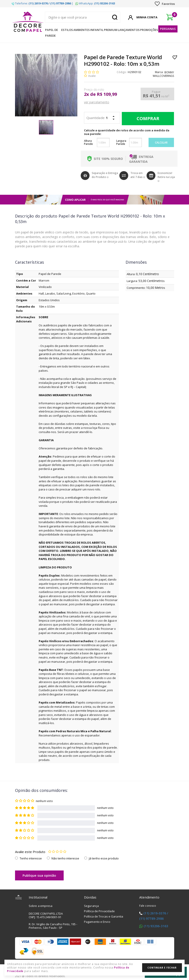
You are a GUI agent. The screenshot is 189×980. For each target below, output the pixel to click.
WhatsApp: (95, 3)
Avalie (92, 76)
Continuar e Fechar (162, 968)
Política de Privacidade (99, 911)
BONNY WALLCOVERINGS (163, 74)
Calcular (161, 143)
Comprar (147, 119)
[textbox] (83, 17)
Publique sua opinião (39, 875)
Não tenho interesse (65, 858)
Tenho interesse (31, 858)
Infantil (97, 30)
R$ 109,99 (107, 94)
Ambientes (82, 30)
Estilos (67, 30)
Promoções (149, 30)
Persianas (168, 29)
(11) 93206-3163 (156, 926)
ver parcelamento (97, 102)
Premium (111, 30)
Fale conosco (148, 906)
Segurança (91, 906)
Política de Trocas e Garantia (104, 916)
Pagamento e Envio (97, 922)
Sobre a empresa (41, 906)
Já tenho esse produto (104, 858)
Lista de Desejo (175, 57)
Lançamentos (129, 30)
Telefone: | (42, 3)
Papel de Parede (52, 33)
